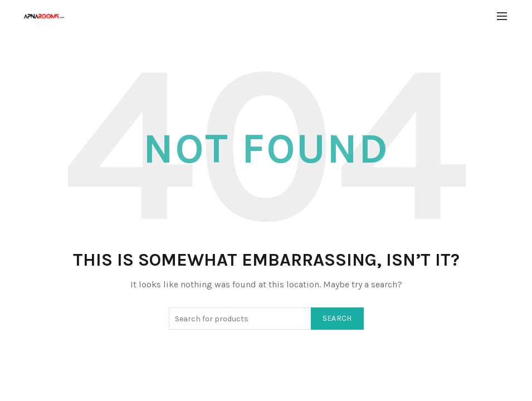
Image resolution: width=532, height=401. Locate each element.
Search (337, 318)
